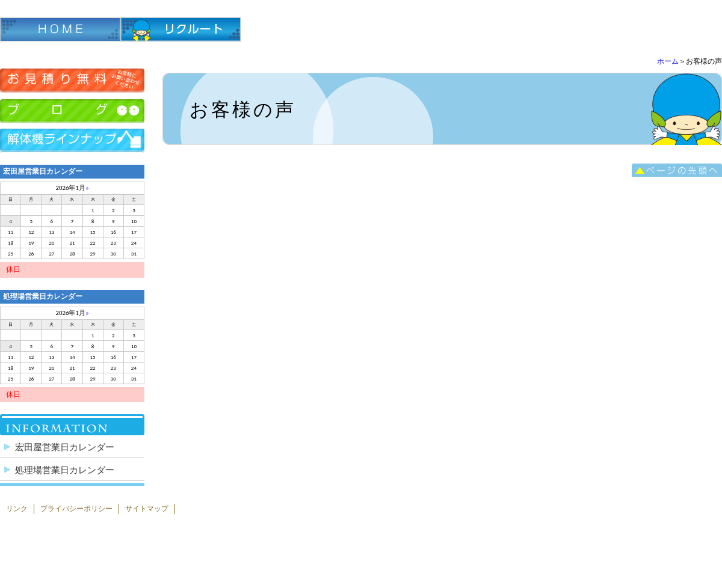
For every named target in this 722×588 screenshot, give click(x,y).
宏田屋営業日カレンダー (65, 447)
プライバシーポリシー (76, 509)
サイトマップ (147, 509)
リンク (17, 509)
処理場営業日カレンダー (65, 470)
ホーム (668, 61)
